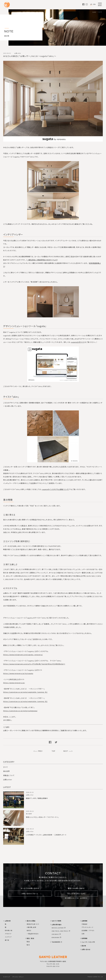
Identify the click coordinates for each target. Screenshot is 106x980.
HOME (94, 12)
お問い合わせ (86, 949)
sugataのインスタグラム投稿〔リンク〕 (55, 489)
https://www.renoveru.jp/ (14, 683)
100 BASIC (55, 934)
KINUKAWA (55, 937)
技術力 (29, 930)
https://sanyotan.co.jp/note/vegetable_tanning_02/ (25, 701)
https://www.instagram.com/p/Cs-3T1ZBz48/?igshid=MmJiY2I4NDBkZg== (34, 664)
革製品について (9, 775)
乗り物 (7, 940)
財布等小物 (9, 930)
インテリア (8, 937)
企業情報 (85, 921)
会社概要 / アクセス (88, 930)
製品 (28, 942)
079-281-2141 (54, 964)
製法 (28, 945)
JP (91, 4)
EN (94, 4)
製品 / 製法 (30, 938)
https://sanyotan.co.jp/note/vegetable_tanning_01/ (25, 692)
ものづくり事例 (56, 921)
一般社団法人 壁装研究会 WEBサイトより (42, 260)
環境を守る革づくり (33, 924)
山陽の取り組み (57, 925)
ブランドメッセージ (87, 927)
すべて (6, 767)
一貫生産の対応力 (33, 934)
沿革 (83, 934)
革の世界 (7, 771)
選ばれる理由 (31, 921)
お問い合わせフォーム (30, 894)
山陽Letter (8, 780)
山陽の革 (8, 921)
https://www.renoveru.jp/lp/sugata (18, 673)
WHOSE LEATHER (58, 928)
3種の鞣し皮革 (31, 927)
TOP (53, 751)
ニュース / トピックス (88, 942)
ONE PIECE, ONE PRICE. (60, 931)
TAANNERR (56, 942)
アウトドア (8, 934)
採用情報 (85, 938)
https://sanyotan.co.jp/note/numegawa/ (20, 711)
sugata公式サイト (78, 342)
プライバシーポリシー (18, 977)
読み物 (84, 946)
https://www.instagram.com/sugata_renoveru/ (23, 655)
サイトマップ (7, 977)
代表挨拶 (85, 924)
